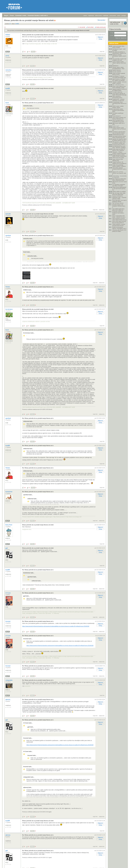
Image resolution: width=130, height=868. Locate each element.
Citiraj (100, 39)
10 (25, 488)
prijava (85, 15)
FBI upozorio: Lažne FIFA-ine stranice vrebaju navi (119, 143)
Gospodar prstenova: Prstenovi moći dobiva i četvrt (118, 213)
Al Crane (8, 593)
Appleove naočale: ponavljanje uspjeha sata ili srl (119, 56)
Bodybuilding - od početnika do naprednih (119, 177)
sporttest (8, 236)
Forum (12, 15)
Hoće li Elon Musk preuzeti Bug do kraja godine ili (119, 222)
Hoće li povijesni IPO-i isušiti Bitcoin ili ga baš (118, 121)
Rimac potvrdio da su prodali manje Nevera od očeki (74, 30)
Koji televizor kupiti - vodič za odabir (119, 50)
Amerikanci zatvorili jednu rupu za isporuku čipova (119, 132)
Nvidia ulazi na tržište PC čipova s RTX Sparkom (119, 150)
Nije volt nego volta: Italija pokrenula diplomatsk (119, 194)
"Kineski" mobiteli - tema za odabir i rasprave (119, 83)
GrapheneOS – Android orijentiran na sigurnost (118, 100)
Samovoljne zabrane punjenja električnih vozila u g (119, 169)
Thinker (8, 287)
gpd (7, 548)
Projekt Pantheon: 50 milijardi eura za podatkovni (119, 163)
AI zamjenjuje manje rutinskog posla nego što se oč (119, 103)
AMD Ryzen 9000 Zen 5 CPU (118, 124)
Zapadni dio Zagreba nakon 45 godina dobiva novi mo (119, 140)
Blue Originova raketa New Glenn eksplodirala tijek (119, 179)
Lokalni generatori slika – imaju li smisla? (119, 47)
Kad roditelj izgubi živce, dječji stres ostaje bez (118, 209)
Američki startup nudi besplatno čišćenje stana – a (119, 206)
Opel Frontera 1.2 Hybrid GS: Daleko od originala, (119, 80)
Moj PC (8, 52)
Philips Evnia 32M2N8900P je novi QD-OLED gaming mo (119, 189)
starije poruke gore (101, 27)
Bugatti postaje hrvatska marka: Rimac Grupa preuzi (119, 155)
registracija (91, 15)
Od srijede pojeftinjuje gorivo (118, 114)
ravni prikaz (91, 27)
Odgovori (100, 37)
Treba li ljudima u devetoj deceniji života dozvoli (119, 225)
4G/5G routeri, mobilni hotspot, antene (118, 107)
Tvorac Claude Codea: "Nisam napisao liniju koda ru (119, 63)
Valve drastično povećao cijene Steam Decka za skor (119, 219)
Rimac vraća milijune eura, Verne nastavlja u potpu (119, 87)
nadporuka (102, 210)
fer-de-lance (9, 309)
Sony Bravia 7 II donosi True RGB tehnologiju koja (119, 77)
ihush (7, 103)
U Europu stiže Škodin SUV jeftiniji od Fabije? (119, 231)
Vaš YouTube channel (118, 203)
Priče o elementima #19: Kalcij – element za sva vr (119, 216)
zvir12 (7, 56)
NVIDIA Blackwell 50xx (118, 135)
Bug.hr (6, 15)
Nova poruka (101, 20)
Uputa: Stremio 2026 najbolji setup (118, 160)
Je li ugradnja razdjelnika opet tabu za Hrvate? (119, 185)
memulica (9, 70)
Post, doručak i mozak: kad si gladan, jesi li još (119, 59)
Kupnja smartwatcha (118, 196)
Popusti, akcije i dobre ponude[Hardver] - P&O (118, 68)
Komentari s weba (21, 15)
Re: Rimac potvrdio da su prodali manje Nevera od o (38, 103)
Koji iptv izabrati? (117, 72)
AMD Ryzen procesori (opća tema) (120, 182)
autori (119, 15)
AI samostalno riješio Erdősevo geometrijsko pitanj (118, 110)
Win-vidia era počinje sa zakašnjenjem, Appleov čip (119, 53)
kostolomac (9, 492)
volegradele (9, 680)
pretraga (124, 15)
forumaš (8, 621)
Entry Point (9, 525)
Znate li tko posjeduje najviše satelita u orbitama (119, 166)
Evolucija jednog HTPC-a (119, 145)
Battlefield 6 (115, 66)
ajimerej (8, 700)
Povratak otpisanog (117, 92)
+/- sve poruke (82, 27)
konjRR (8, 88)
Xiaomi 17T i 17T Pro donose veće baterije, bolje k (119, 173)
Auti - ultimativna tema (118, 85)
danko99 (8, 214)
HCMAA (8, 35)
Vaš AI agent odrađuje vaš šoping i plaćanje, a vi (119, 118)
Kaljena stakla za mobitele (119, 191)
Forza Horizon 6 (116, 116)
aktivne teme (98, 15)
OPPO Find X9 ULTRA (118, 158)
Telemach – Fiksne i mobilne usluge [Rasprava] (119, 153)
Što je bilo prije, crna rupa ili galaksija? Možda (119, 201)
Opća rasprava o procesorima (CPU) (117, 97)
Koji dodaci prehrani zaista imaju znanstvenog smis (119, 137)
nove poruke (113, 15)
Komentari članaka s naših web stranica (40, 15)
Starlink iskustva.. (117, 70)
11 (25, 52)
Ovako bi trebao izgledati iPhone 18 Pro (119, 74)
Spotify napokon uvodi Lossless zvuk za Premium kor (119, 129)
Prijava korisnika (115, 29)
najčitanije (106, 15)
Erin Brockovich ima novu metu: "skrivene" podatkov (119, 147)
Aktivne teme (114, 43)
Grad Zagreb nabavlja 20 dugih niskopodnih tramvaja (119, 94)
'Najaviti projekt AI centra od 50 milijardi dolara (119, 90)
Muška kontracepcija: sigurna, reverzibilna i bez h (119, 228)
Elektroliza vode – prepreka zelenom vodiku (119, 198)
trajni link (102, 51)
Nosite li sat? (116, 126)
